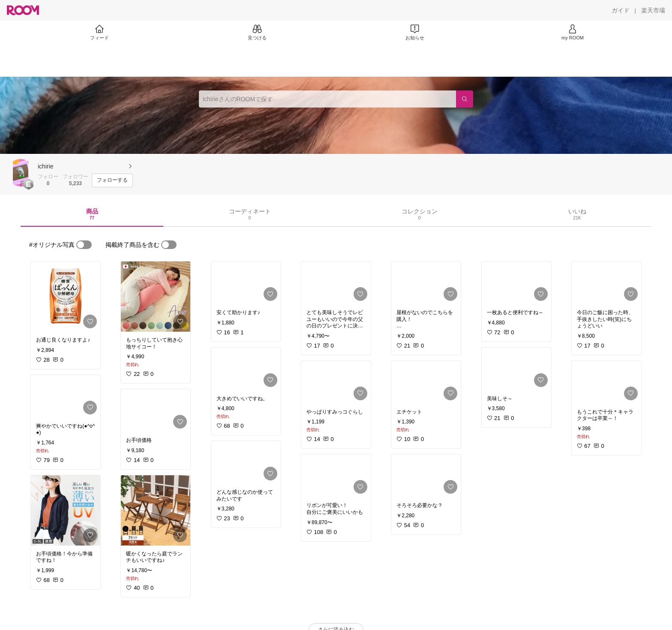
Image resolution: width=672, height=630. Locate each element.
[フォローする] (112, 180)
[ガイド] (621, 10)
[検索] (465, 99)
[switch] (84, 245)
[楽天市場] (653, 10)
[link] (66, 297)
